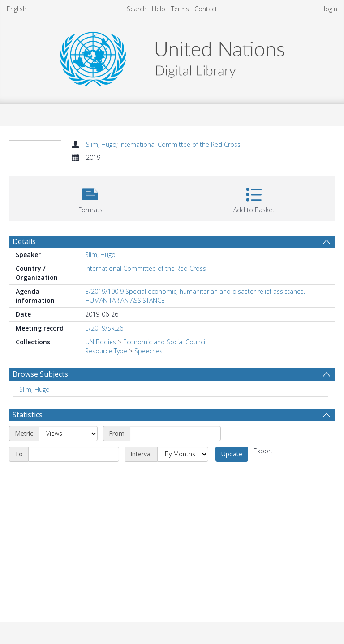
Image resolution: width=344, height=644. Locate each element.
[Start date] (175, 434)
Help (159, 9)
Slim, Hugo (101, 144)
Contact (206, 9)
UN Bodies (101, 342)
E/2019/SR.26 (104, 328)
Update (232, 454)
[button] (90, 198)
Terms (180, 9)
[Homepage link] (172, 57)
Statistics (28, 415)
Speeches (148, 351)
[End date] (74, 454)
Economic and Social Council (165, 342)
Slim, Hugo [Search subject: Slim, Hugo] (34, 389)
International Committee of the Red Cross (180, 144)
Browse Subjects (40, 374)
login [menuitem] (331, 9)
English (17, 9)
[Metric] (68, 434)
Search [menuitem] (137, 9)
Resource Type (106, 351)
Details (24, 241)
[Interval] (183, 454)
